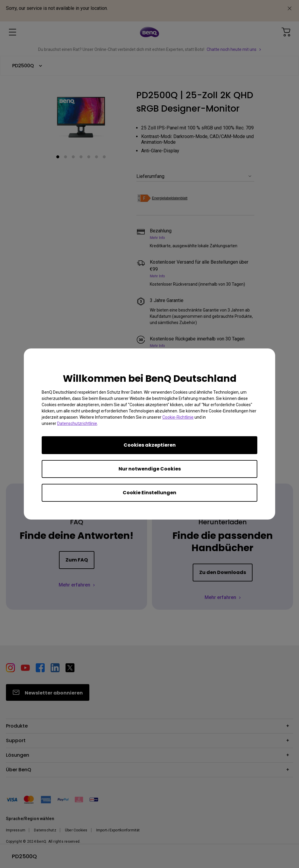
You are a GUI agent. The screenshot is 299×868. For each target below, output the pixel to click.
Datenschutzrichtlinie (77, 423)
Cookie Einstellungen (149, 493)
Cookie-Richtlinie (178, 417)
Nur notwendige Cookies (150, 469)
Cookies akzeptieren (150, 445)
